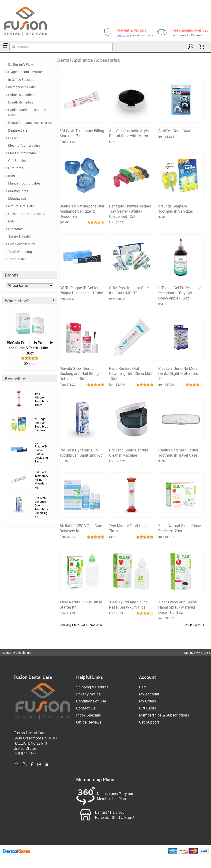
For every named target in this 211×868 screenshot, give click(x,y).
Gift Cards (16, 168)
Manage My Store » (198, 653)
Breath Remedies (21, 102)
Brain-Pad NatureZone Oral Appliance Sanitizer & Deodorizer (82, 211)
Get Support (149, 722)
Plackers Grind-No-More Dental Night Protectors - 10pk (179, 373)
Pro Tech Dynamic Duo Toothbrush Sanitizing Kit (42, 507)
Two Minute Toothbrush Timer (42, 399)
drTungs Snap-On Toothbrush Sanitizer (42, 425)
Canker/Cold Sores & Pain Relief (27, 112)
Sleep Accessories (21, 244)
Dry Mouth (16, 138)
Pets (11, 221)
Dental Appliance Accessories (4, 52)
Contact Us (86, 708)
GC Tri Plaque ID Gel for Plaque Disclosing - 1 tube (81, 290)
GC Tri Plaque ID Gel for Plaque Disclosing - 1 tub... (42, 452)
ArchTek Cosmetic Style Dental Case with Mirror (129, 133)
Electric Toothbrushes (24, 145)
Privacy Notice (88, 694)
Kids (11, 176)
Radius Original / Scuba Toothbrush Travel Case (178, 453)
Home (1, 52)
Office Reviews (89, 722)
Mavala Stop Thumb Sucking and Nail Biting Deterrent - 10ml (79, 373)
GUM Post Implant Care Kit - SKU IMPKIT (129, 290)
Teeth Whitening (20, 252)
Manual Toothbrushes (24, 183)
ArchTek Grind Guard (175, 131)
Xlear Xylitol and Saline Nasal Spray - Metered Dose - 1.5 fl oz (177, 607)
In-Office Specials (21, 79)
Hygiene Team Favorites (26, 72)
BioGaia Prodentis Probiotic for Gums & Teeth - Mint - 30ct (30, 348)
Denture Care (18, 130)
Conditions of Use (91, 701)
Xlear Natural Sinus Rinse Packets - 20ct (179, 528)
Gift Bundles (17, 161)
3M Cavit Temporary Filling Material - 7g (41, 480)
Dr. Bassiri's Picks (21, 64)
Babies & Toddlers (21, 95)
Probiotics (16, 229)
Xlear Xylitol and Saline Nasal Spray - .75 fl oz (128, 605)
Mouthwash (17, 198)
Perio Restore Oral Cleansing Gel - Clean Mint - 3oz (131, 373)
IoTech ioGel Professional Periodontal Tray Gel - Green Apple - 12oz (179, 293)
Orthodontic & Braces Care (28, 214)
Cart (143, 687)
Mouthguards (18, 191)
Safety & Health (20, 236)
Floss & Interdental (22, 153)
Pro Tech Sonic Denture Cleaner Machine (129, 453)
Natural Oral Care (21, 206)
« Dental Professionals (16, 653)
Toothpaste (17, 259)
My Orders (147, 701)
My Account (149, 694)
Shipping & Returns (92, 687)
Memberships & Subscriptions (164, 715)
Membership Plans (22, 87)
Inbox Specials (89, 715)
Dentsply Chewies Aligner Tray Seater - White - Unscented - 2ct (130, 211)
